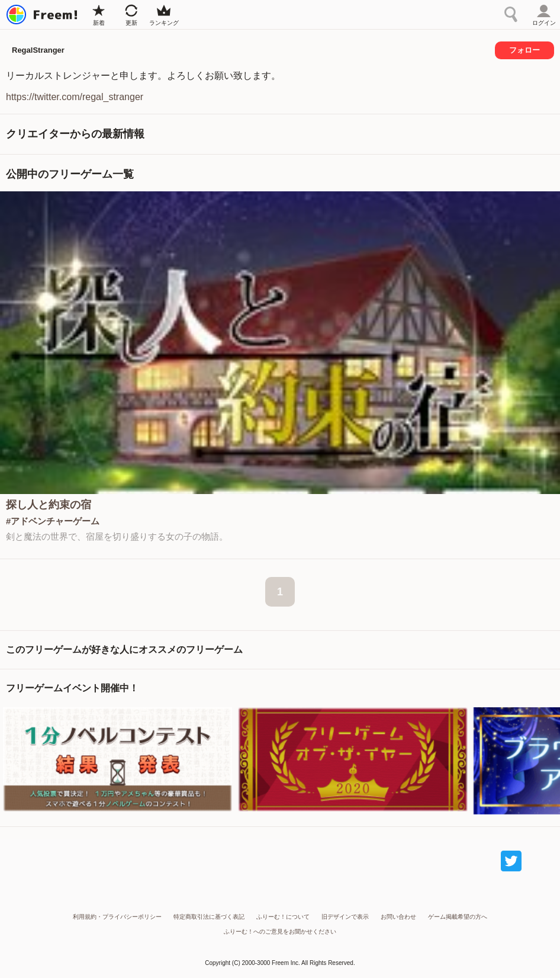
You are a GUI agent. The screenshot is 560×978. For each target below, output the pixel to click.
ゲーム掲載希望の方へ (458, 917)
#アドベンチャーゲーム (53, 521)
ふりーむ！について (283, 917)
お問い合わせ (398, 917)
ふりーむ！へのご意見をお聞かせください (280, 931)
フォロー (524, 50)
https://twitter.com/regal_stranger (75, 97)
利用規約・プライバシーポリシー (117, 917)
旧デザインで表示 (345, 917)
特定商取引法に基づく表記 (209, 917)
